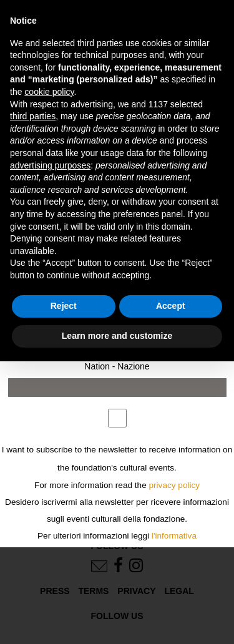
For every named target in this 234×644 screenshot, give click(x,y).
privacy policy (175, 485)
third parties (33, 116)
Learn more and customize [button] (117, 336)
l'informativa (174, 536)
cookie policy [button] (49, 92)
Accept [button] (171, 306)
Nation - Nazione (117, 366)
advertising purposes (50, 165)
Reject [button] (64, 306)
